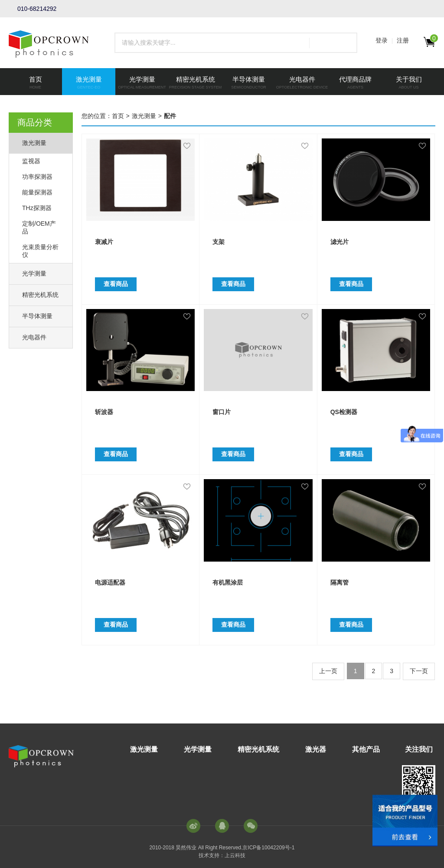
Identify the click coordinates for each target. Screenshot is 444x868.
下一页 (419, 671)
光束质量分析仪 (40, 251)
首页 (118, 116)
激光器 (316, 749)
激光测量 (34, 143)
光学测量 (34, 273)
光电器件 (34, 337)
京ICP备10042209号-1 (268, 848)
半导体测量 (37, 316)
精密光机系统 (40, 295)
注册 (403, 40)
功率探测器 (37, 177)
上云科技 (235, 855)
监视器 (31, 161)
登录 (382, 40)
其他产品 (366, 749)
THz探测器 (37, 208)
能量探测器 (37, 192)
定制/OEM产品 (39, 227)
